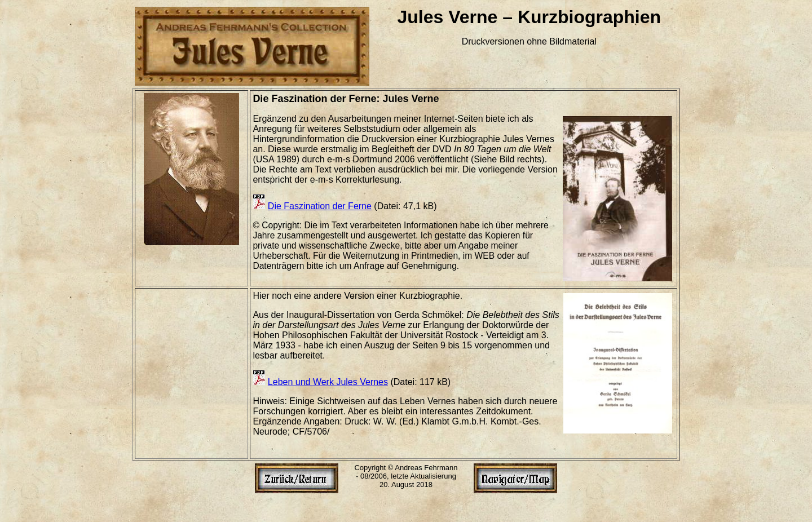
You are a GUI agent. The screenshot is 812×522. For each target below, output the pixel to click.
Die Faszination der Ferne (320, 206)
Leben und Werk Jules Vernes (328, 382)
